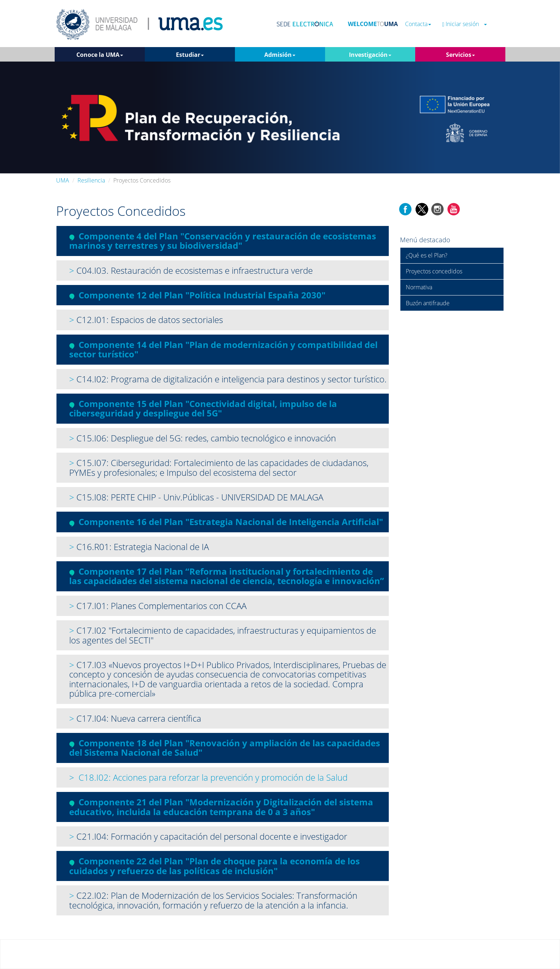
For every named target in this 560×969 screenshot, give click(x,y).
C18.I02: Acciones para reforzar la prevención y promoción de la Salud (213, 777)
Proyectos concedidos (434, 271)
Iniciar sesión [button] (464, 24)
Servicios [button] (460, 55)
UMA (63, 180)
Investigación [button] (370, 55)
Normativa (419, 287)
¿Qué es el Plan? (427, 255)
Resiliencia (91, 180)
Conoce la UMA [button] (100, 55)
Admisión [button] (280, 55)
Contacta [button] (418, 24)
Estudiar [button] (190, 55)
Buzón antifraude (428, 303)
